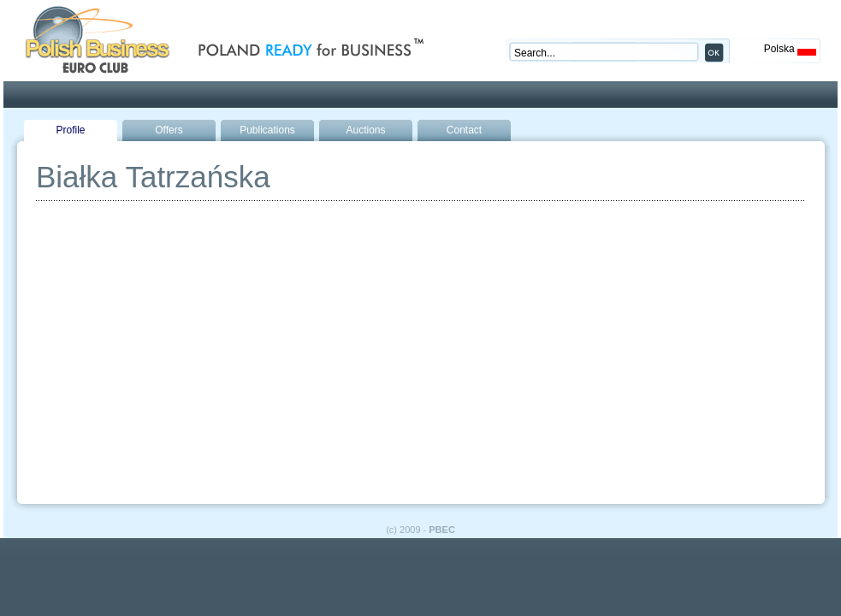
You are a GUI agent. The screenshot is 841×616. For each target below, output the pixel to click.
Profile (70, 130)
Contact (464, 130)
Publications (267, 130)
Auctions (365, 130)
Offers (169, 130)
